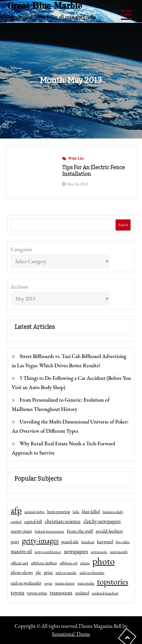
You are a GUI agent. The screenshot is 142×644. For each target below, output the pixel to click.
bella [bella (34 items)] (76, 512)
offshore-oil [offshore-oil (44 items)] (69, 563)
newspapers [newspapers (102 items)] (76, 551)
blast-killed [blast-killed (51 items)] (91, 512)
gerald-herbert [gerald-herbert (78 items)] (109, 531)
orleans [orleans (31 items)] (85, 563)
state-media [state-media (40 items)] (86, 583)
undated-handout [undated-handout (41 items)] (105, 593)
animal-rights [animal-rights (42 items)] (34, 512)
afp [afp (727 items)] (16, 510)
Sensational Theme (71, 634)
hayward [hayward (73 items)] (105, 541)
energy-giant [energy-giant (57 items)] (21, 531)
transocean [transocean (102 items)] (61, 592)
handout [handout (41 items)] (88, 542)
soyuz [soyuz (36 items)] (48, 583)
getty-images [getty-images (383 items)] (40, 541)
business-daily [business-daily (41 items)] (113, 512)
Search (123, 225)
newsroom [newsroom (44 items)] (99, 552)
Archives (20, 287)
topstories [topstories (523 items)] (113, 582)
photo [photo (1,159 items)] (103, 561)
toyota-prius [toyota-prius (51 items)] (37, 593)
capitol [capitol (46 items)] (16, 522)
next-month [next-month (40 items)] (119, 552)
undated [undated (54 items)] (82, 593)
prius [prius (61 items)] (48, 572)
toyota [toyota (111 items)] (18, 592)
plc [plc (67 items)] (38, 572)
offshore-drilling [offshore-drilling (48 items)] (44, 563)
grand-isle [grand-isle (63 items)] (70, 542)
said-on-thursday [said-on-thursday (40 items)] (92, 573)
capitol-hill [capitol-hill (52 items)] (33, 522)
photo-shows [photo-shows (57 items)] (22, 572)
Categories (22, 249)
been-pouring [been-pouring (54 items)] (58, 511)
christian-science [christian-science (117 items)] (63, 521)
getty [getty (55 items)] (15, 542)
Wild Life (76, 158)
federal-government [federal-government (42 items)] (49, 531)
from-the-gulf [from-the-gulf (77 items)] (80, 531)
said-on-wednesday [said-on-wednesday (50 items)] (26, 583)
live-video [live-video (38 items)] (123, 542)
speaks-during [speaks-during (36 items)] (65, 583)
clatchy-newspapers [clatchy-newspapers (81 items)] (102, 521)
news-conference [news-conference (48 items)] (48, 552)
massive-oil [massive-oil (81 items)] (21, 551)
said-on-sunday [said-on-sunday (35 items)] (66, 573)
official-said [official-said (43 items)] (20, 563)
